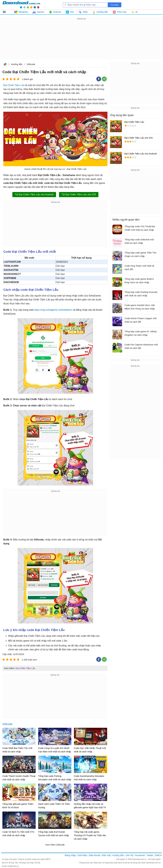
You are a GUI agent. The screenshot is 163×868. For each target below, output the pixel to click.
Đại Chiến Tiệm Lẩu (14, 85)
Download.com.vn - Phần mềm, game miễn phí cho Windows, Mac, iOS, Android (21, 5)
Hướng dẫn (17, 64)
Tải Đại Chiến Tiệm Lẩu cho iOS (79, 195)
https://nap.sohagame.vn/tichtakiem (53, 310)
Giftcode (31, 64)
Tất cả (6, 12)
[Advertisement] (81, 42)
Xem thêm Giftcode (55, 845)
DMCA (158, 855)
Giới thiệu (82, 855)
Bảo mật (106, 855)
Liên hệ (129, 855)
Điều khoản (95, 855)
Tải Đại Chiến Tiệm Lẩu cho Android (34, 195)
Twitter (150, 855)
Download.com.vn (5, 65)
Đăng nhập (70, 855)
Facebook (140, 855)
